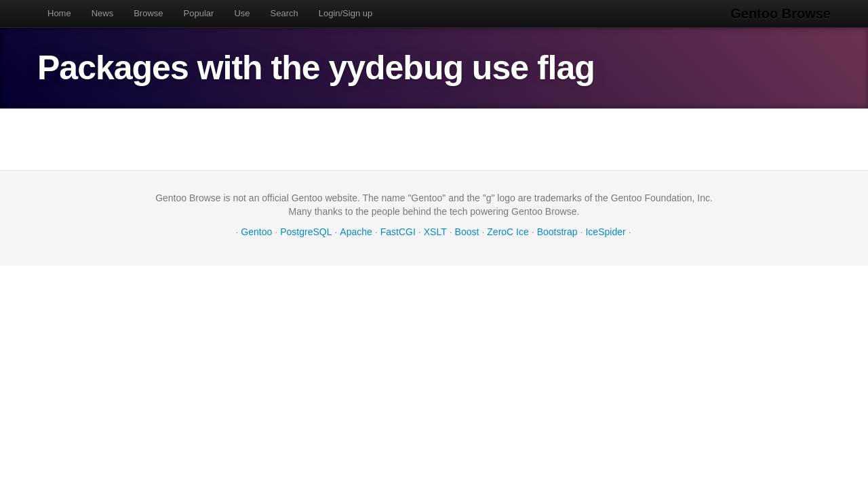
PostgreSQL (306, 232)
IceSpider (605, 232)
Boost (467, 232)
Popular (199, 13)
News (103, 13)
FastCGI (398, 232)
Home (59, 13)
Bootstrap (557, 232)
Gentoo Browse (781, 14)
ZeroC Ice (508, 232)
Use (242, 13)
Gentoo (256, 232)
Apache (356, 232)
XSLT (435, 232)
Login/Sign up (346, 13)
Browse (148, 13)
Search (284, 13)
